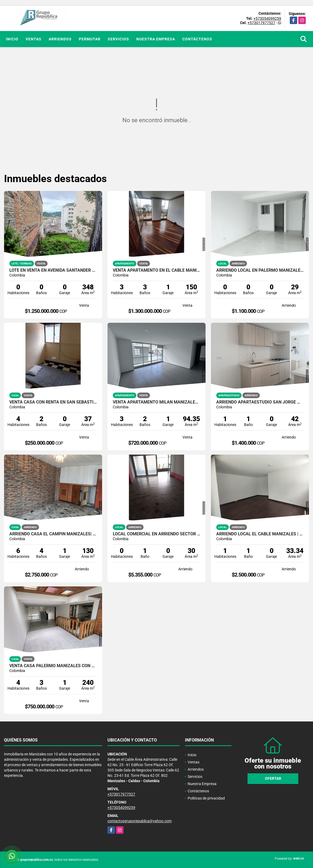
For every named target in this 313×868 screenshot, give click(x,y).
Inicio (12, 39)
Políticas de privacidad (206, 798)
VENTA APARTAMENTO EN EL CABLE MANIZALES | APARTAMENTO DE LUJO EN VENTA (156, 270)
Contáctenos (197, 39)
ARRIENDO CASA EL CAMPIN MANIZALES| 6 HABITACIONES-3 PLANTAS (53, 534)
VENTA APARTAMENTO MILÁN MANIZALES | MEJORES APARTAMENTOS (156, 402)
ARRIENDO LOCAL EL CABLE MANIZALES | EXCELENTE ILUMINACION (260, 534)
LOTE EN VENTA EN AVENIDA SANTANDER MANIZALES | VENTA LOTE (53, 270)
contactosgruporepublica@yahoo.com (140, 821)
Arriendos (60, 39)
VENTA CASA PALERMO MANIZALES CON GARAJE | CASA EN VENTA (53, 666)
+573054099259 (267, 18)
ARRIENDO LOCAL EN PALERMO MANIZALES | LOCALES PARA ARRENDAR (260, 270)
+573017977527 (261, 23)
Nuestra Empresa (156, 39)
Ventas (34, 39)
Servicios (118, 39)
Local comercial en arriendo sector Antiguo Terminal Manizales (156, 534)
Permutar (90, 39)
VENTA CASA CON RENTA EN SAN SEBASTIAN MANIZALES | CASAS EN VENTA (53, 402)
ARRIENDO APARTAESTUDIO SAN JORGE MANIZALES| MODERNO (260, 402)
